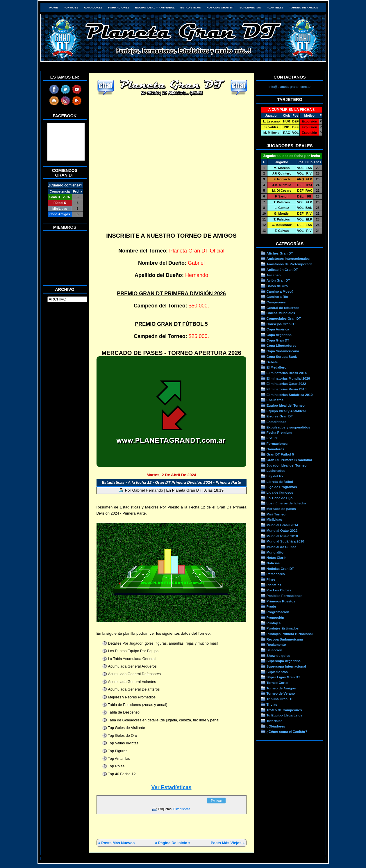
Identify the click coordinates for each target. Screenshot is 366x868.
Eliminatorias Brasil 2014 (287, 373)
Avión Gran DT (278, 280)
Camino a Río (277, 297)
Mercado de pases (281, 509)
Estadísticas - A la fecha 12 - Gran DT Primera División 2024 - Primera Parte (171, 482)
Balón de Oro (277, 286)
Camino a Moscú (280, 291)
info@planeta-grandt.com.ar (290, 87)
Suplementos (250, 7)
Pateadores (276, 574)
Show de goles (278, 656)
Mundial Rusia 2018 (282, 536)
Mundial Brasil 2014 (282, 525)
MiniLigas (274, 519)
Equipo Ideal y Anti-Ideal (155, 7)
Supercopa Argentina (284, 661)
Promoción (275, 617)
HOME (54, 7)
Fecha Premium (279, 432)
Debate (272, 362)
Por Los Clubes (279, 590)
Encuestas (275, 400)
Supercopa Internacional (286, 666)
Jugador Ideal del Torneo (287, 465)
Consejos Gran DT (281, 324)
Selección (275, 650)
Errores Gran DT (280, 416)
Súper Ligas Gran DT (283, 677)
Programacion (278, 612)
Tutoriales (275, 721)
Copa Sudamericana (283, 351)
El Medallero (277, 367)
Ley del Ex (275, 476)
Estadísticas (191, 7)
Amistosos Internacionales (288, 258)
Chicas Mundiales (281, 313)
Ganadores (93, 7)
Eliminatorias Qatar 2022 (286, 384)
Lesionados (276, 471)
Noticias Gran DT (220, 7)
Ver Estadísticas (171, 787)
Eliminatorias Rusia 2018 (287, 389)
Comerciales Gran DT (284, 318)
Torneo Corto (277, 683)
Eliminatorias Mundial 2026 (288, 378)
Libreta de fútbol (280, 482)
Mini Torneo (276, 514)
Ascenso (274, 275)
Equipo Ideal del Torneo (286, 405)
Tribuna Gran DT (280, 699)
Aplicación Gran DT (282, 270)
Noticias (273, 563)
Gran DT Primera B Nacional (289, 460)
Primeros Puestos (281, 601)
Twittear (216, 801)
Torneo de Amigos (304, 7)
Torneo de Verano (281, 693)
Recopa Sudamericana (285, 639)
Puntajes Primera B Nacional (290, 634)
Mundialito (275, 552)
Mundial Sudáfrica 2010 (285, 541)
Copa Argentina (279, 335)
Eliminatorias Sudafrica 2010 (290, 395)
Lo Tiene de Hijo (280, 498)
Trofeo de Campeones (284, 710)
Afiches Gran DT (280, 253)
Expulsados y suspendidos (288, 427)
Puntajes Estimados (283, 628)
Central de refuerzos (283, 308)
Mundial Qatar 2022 (282, 530)
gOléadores (276, 726)
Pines (271, 579)
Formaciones (119, 7)
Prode (271, 606)
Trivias (272, 704)
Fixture (272, 438)
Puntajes (71, 7)
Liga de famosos (280, 492)
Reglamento (276, 644)
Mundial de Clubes (282, 547)
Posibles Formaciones (285, 596)
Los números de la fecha (286, 503)
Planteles (275, 7)
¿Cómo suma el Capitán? (287, 731)
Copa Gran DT (278, 340)
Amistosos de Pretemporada (290, 264)
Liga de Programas (282, 487)
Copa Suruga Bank (282, 356)
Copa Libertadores (282, 345)
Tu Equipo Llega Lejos (285, 715)
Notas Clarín (277, 557)
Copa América (278, 329)
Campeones (276, 302)
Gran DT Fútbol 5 (280, 454)
